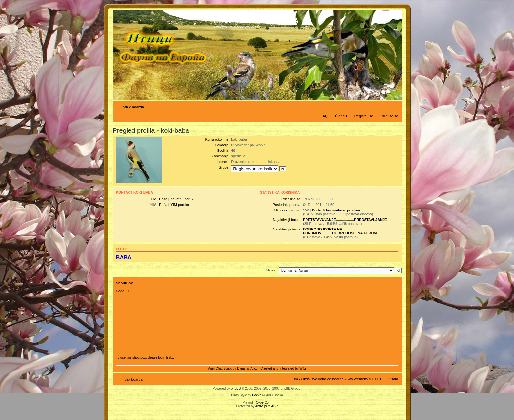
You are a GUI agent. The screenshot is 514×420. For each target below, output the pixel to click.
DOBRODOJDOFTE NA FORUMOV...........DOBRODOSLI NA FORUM (340, 231)
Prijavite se (389, 116)
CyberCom (264, 402)
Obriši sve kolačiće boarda (322, 379)
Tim (295, 379)
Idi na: (271, 270)
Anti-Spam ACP (266, 406)
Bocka (257, 395)
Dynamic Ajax (247, 368)
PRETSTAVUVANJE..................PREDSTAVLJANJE (345, 220)
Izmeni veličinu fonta (394, 106)
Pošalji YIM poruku (174, 205)
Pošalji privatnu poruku (177, 199)
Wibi (302, 368)
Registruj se (364, 116)
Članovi (341, 116)
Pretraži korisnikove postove (337, 210)
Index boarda (133, 107)
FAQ (324, 116)
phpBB (236, 388)
